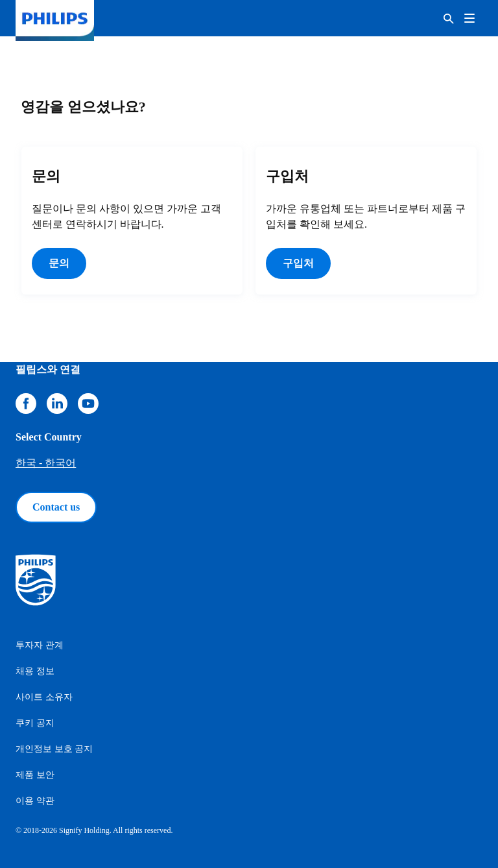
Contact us (56, 507)
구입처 (298, 263)
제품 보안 (35, 775)
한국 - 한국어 (46, 463)
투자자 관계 (40, 645)
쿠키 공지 (35, 723)
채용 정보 (35, 671)
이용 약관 (35, 801)
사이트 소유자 (44, 697)
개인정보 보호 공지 (54, 749)
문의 (59, 263)
